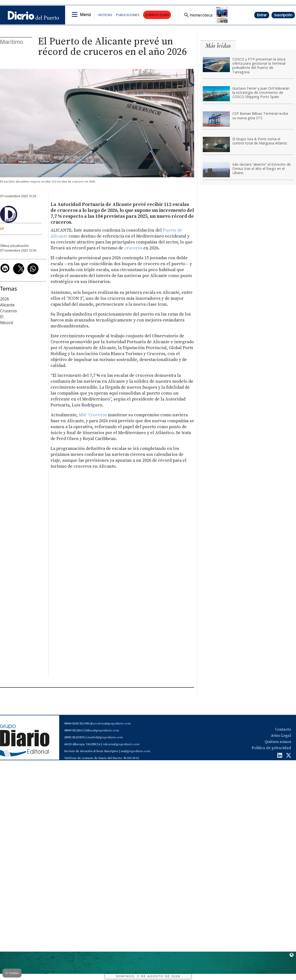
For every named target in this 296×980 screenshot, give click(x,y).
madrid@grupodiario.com (105, 737)
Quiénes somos (278, 742)
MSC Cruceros (93, 415)
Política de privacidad (271, 748)
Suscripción (283, 15)
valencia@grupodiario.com (121, 744)
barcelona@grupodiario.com (111, 724)
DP (2, 229)
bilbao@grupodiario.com (102, 730)
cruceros (134, 248)
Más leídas (218, 46)
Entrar (262, 15)
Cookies (12, 973)
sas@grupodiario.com (135, 751)
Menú (85, 15)
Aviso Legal (281, 736)
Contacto (283, 729)
